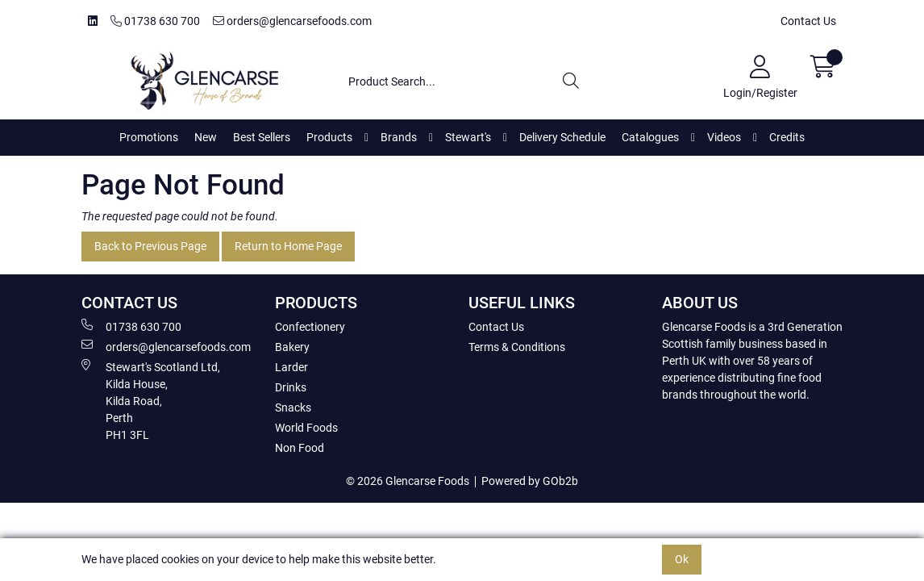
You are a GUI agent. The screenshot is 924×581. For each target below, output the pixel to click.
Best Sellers (262, 137)
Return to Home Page (288, 246)
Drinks (291, 387)
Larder (291, 367)
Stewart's (468, 137)
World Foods (306, 428)
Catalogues (650, 137)
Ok (682, 559)
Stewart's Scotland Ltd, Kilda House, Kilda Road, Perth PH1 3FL (151, 400)
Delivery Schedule (562, 137)
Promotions (149, 137)
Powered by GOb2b (530, 481)
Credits (787, 137)
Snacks (293, 408)
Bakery (292, 347)
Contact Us (808, 21)
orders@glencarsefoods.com (292, 21)
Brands (399, 137)
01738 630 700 (155, 21)
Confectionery (310, 327)
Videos (724, 137)
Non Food (300, 448)
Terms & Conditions (517, 347)
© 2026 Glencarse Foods (408, 481)
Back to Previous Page (150, 246)
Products (329, 137)
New (206, 137)
